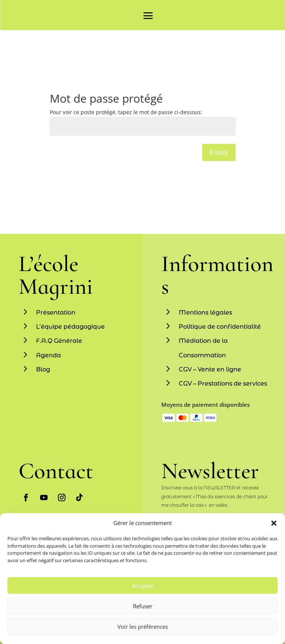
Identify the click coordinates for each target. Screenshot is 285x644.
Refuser (143, 606)
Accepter (142, 586)
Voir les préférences (143, 627)
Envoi (219, 152)
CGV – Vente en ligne (210, 369)
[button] (274, 523)
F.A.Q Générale (59, 341)
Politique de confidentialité (220, 327)
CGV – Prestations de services (223, 384)
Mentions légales (205, 313)
